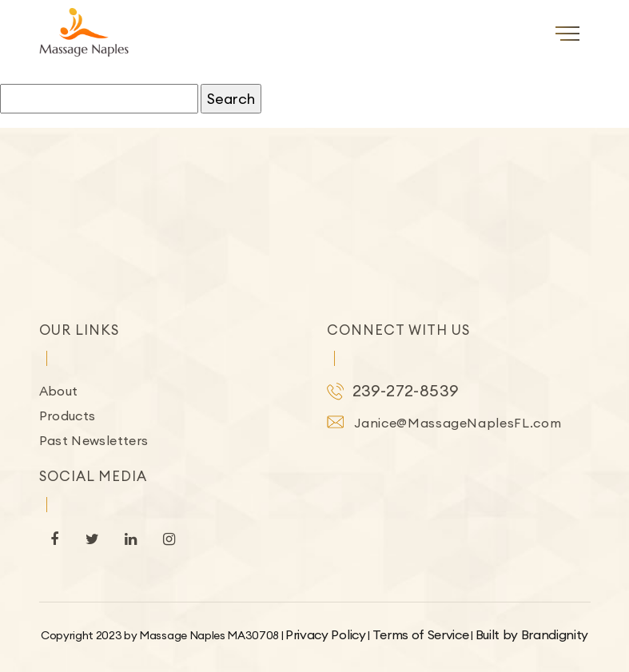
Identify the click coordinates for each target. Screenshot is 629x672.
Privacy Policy (326, 634)
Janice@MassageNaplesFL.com (458, 423)
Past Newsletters (94, 440)
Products (68, 416)
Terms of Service (421, 634)
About (59, 391)
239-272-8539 (406, 390)
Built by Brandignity (532, 634)
